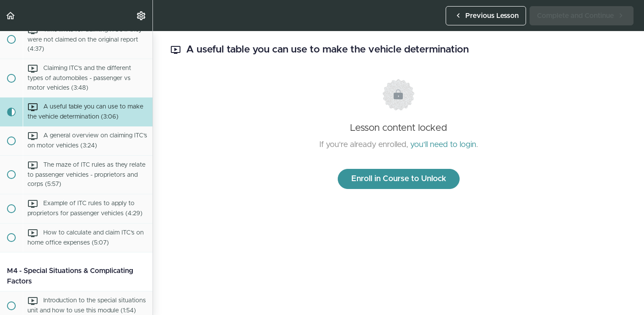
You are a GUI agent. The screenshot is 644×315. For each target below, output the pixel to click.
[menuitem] (142, 16)
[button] (11, 16)
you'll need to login (443, 145)
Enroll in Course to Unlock (399, 179)
